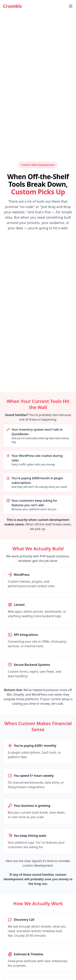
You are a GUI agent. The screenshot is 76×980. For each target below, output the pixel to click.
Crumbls (12, 6)
